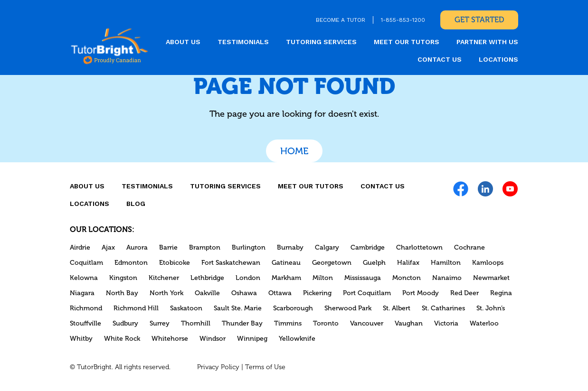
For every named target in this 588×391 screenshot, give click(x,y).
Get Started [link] (479, 20)
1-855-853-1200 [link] (403, 20)
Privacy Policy (218, 367)
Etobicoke (175, 263)
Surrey (160, 323)
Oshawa (244, 293)
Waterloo (484, 323)
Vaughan (409, 323)
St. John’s (491, 308)
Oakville (207, 293)
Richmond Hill (136, 308)
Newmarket (491, 278)
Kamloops (488, 263)
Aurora (137, 247)
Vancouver (367, 323)
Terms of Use (265, 367)
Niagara (82, 293)
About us (183, 42)
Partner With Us (487, 42)
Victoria (446, 323)
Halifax (408, 263)
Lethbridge (207, 278)
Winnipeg (252, 339)
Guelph (374, 263)
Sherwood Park (348, 308)
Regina (501, 293)
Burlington (249, 247)
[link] (109, 46)
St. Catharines (443, 308)
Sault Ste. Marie (238, 308)
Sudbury (125, 323)
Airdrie (80, 247)
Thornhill (196, 323)
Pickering (317, 293)
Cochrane (469, 247)
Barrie (168, 247)
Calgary (327, 247)
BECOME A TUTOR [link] (341, 20)
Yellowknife (297, 339)
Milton (323, 278)
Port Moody (421, 293)
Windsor (213, 339)
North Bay (122, 293)
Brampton (205, 247)
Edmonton (131, 263)
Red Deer (465, 293)
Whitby (81, 339)
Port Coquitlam (367, 293)
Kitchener (164, 278)
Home (294, 151)
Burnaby (290, 247)
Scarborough (293, 308)
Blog (136, 204)
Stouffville (85, 323)
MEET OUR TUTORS (407, 42)
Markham (286, 278)
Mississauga (363, 278)
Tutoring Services (321, 42)
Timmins (288, 323)
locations (498, 59)
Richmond (86, 308)
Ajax (108, 247)
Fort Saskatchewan (231, 263)
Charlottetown (419, 247)
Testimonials (243, 42)
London (248, 278)
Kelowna (84, 278)
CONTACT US (440, 59)
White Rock (122, 339)
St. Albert (397, 308)
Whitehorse (170, 339)
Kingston (123, 278)
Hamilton (446, 263)
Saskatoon (186, 308)
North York (166, 293)
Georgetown (332, 263)
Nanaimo (447, 278)
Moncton (407, 278)
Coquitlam (86, 263)
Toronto (326, 323)
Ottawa (280, 293)
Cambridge (368, 247)
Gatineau (286, 263)
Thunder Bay (242, 323)
